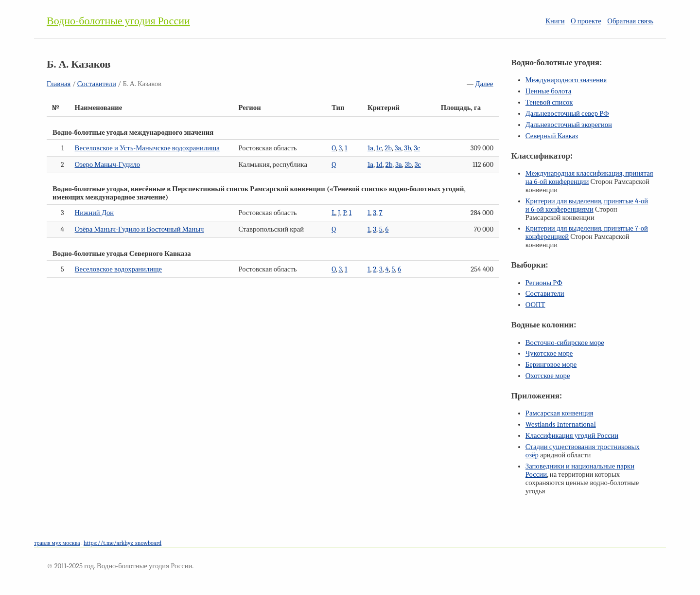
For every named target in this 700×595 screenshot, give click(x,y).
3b (407, 148)
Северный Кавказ (552, 136)
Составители (97, 84)
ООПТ (535, 305)
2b (388, 148)
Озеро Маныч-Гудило (107, 165)
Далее (484, 84)
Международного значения (566, 80)
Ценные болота (548, 91)
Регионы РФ (544, 283)
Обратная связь (630, 21)
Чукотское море (549, 353)
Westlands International (561, 424)
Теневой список (549, 102)
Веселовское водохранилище (118, 269)
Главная (59, 84)
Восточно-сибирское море (565, 343)
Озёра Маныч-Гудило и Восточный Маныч (140, 229)
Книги (555, 21)
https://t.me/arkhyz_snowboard (122, 543)
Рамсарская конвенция (559, 413)
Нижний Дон (94, 213)
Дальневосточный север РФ (567, 114)
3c (417, 148)
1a (370, 148)
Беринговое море (551, 365)
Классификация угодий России (572, 436)
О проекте (586, 21)
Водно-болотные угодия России (118, 21)
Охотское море (548, 376)
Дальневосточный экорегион (569, 125)
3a (398, 148)
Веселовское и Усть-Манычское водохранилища (147, 148)
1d (379, 165)
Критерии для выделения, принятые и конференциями (587, 205)
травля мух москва (57, 543)
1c (379, 148)
